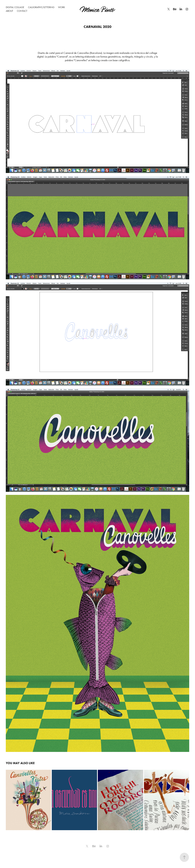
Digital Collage (15, 7)
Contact (22, 11)
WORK (61, 7)
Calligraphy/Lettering (41, 7)
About (9, 11)
